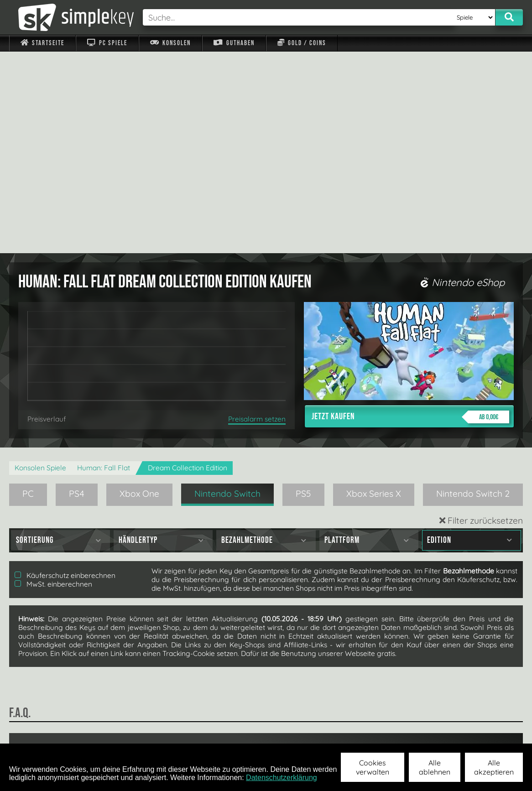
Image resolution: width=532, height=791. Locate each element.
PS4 (77, 292)
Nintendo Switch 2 (473, 292)
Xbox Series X (374, 292)
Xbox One (139, 292)
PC (28, 292)
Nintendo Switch (227, 292)
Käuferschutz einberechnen (65, 374)
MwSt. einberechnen (53, 382)
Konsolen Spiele (40, 266)
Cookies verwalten (373, 767)
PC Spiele (107, 43)
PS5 (303, 292)
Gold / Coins (302, 43)
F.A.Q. (211, 731)
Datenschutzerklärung (282, 778)
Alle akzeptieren (494, 767)
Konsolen (170, 43)
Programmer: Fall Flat (104, 266)
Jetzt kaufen (410, 215)
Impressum (48, 731)
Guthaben (234, 43)
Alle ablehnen (435, 767)
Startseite (42, 43)
